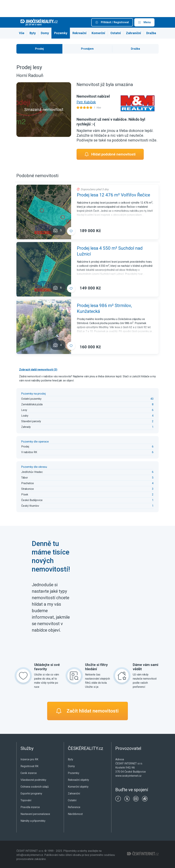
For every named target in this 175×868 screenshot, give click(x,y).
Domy (45, 33)
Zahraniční (133, 33)
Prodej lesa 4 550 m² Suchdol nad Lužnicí (110, 251)
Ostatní (116, 33)
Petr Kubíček (86, 102)
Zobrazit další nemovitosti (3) (38, 370)
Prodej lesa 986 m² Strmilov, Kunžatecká (104, 308)
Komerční (98, 33)
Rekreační (79, 33)
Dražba (151, 33)
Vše (22, 33)
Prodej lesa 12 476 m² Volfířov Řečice (113, 195)
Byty (33, 33)
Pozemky (61, 33)
